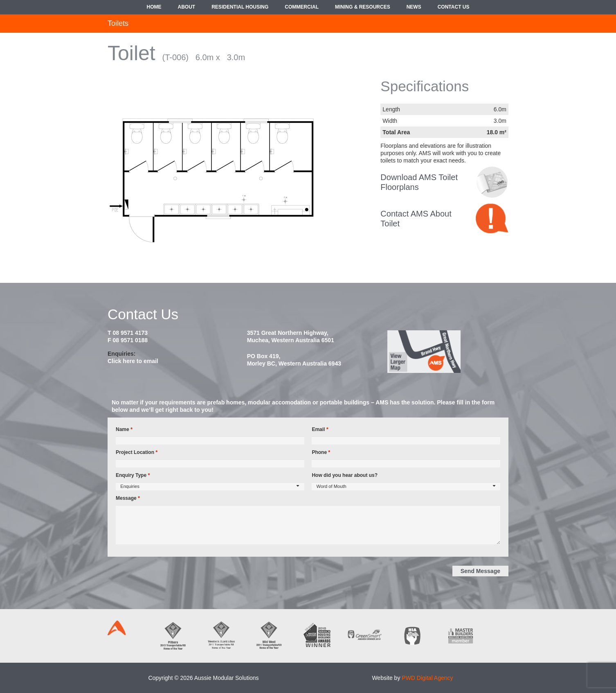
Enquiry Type (133, 475)
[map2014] (447, 352)
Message (128, 498)
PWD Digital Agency (427, 678)
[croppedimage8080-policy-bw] (492, 182)
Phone (321, 452)
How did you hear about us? (345, 475)
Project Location (137, 452)
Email (320, 429)
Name (124, 429)
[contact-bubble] (492, 218)
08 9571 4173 (130, 333)
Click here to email (133, 361)
